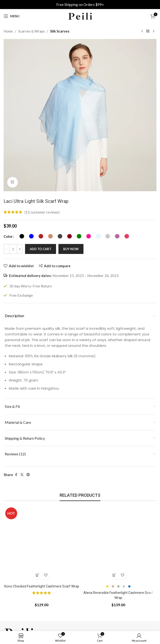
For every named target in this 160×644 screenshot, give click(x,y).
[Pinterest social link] (28, 475)
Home (8, 31)
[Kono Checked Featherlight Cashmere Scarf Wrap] (42, 544)
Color (8, 236)
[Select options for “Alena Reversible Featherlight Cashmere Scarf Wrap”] (114, 575)
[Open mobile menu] (12, 16)
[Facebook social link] (16, 475)
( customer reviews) (42, 212)
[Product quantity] (13, 249)
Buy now (71, 249)
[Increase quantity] (20, 249)
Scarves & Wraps (31, 31)
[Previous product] (142, 31)
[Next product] (154, 31)
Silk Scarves (60, 31)
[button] (38, 575)
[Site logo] (80, 16)
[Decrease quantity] (7, 249)
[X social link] (22, 475)
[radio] (22, 236)
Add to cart (41, 249)
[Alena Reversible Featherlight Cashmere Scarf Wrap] (119, 544)
